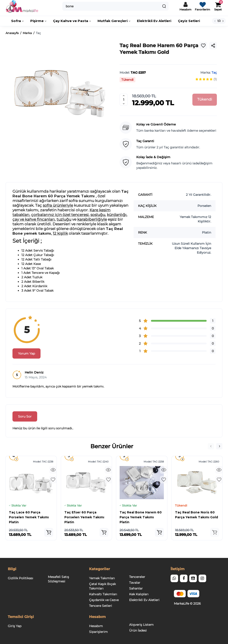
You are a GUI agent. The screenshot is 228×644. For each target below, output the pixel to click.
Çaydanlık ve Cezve (104, 600)
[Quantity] (124, 100)
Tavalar (135, 583)
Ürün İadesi (138, 630)
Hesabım (96, 626)
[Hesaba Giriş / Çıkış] (185, 6)
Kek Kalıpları (139, 594)
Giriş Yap (15, 626)
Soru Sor (25, 416)
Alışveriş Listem (141, 625)
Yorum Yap (26, 353)
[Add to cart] (49, 532)
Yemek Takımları (102, 578)
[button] (211, 446)
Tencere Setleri (101, 606)
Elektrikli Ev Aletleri (144, 600)
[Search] (164, 6)
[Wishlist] (203, 46)
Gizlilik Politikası (20, 578)
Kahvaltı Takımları (103, 594)
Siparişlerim (98, 632)
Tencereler (137, 577)
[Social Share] (213, 46)
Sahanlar (136, 588)
